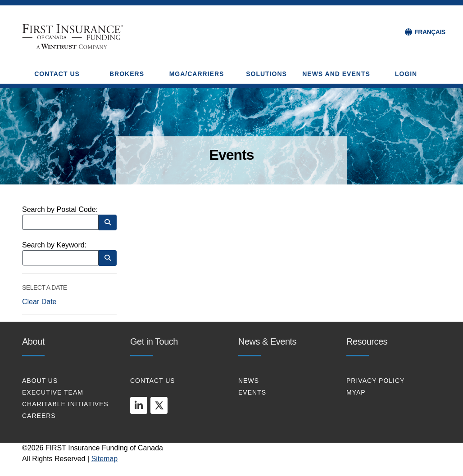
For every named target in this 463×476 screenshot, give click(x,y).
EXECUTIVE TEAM (53, 392)
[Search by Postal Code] (60, 222)
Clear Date (39, 302)
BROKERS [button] (127, 74)
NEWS (249, 381)
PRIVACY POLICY (375, 381)
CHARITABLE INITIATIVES (65, 404)
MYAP (356, 392)
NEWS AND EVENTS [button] (336, 74)
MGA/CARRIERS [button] (197, 74)
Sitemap (105, 459)
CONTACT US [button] (57, 74)
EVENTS (252, 392)
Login (406, 74)
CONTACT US (153, 381)
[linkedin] (139, 405)
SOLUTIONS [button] (266, 74)
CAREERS (39, 416)
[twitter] (159, 405)
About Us (40, 381)
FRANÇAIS (430, 32)
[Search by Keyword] (60, 258)
